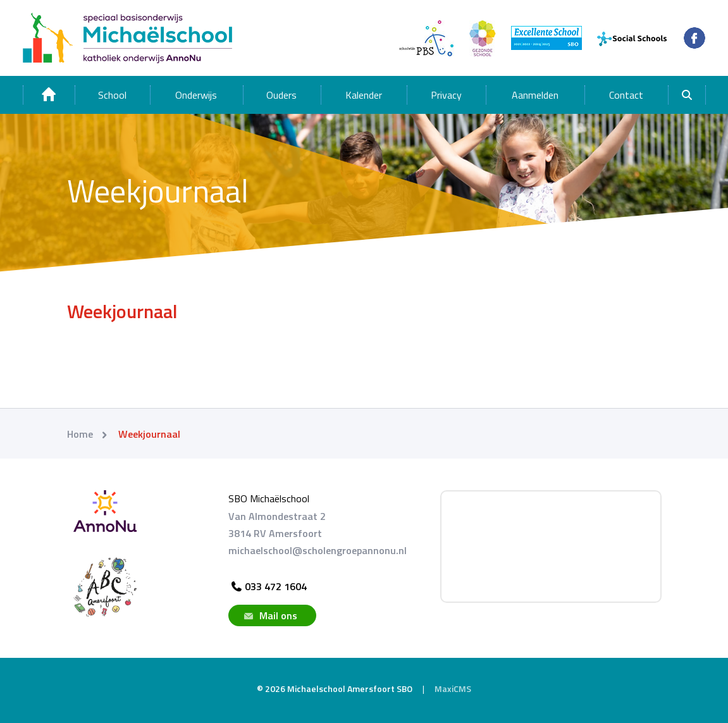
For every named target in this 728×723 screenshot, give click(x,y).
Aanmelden (535, 95)
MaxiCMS (453, 689)
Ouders (281, 95)
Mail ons (269, 615)
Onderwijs (196, 95)
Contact (626, 95)
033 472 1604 (268, 586)
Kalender (364, 95)
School (112, 95)
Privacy (446, 95)
